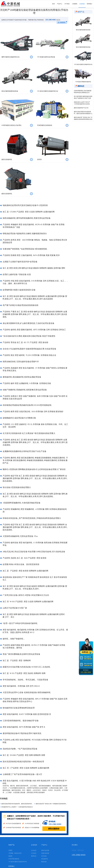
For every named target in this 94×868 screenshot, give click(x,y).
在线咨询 (63, 22)
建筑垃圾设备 (45, 850)
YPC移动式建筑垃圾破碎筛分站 (83, 64)
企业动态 (82, 5)
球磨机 (10, 850)
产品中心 (60, 5)
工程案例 (75, 5)
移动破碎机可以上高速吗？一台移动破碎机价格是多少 (17, 807)
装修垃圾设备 (45, 853)
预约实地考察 (88, 665)
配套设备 (44, 862)
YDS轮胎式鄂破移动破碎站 (83, 82)
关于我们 (67, 5)
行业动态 (34, 853)
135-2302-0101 (50, 20)
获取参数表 (88, 658)
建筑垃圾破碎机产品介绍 (81, 108)
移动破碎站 (45, 859)
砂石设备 (44, 856)
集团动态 (34, 856)
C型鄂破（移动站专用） (15, 853)
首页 (53, 5)
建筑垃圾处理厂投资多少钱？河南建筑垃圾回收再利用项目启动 (54, 804)
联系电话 (86, 671)
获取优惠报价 (54, 829)
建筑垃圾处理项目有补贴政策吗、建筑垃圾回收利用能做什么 (19, 804)
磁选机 (10, 856)
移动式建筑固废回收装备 (83, 30)
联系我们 (89, 5)
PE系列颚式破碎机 (14, 859)
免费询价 (85, 652)
